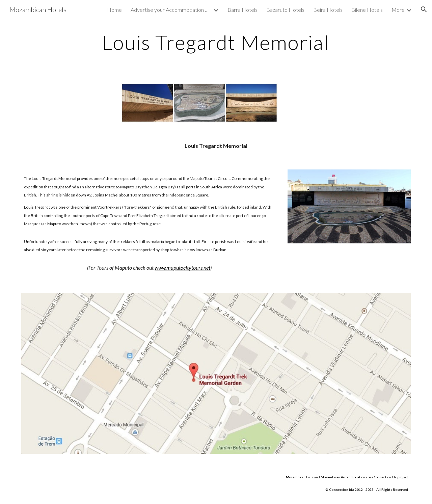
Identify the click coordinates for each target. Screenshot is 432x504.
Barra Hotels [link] (242, 10)
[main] (216, 42)
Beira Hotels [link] (328, 10)
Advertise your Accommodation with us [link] (171, 10)
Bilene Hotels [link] (367, 10)
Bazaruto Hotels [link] (285, 10)
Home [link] (114, 10)
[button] (424, 9)
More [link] (398, 10)
